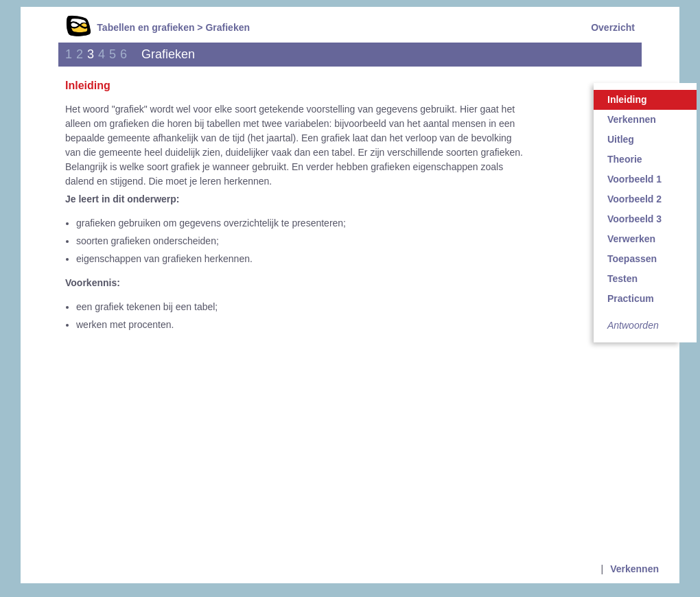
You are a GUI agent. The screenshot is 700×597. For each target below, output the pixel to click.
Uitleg (621, 139)
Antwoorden (633, 325)
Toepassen (632, 259)
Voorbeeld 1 (634, 179)
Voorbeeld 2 (634, 199)
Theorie (625, 159)
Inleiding (627, 99)
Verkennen (632, 119)
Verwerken (631, 239)
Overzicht (613, 27)
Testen (622, 279)
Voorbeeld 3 (634, 219)
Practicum (631, 298)
